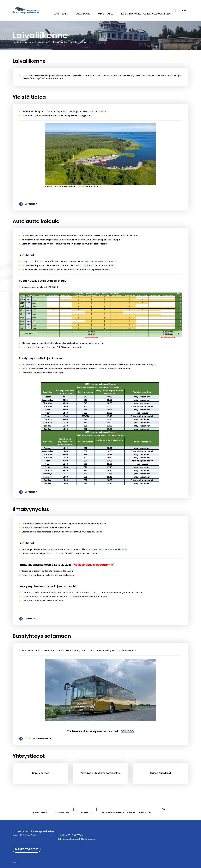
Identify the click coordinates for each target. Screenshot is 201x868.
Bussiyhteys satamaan (82, 42)
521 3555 (128, 731)
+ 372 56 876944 (74, 835)
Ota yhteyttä (105, 14)
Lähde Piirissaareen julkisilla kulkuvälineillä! (146, 14)
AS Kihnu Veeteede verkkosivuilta (100, 261)
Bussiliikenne (61, 14)
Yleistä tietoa (20, 42)
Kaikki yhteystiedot (27, 849)
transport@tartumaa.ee (83, 839)
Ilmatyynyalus (60, 42)
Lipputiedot (31, 204)
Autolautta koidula (40, 42)
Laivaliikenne (83, 14)
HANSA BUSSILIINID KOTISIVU (39, 739)
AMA (14, 862)
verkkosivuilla (66, 571)
